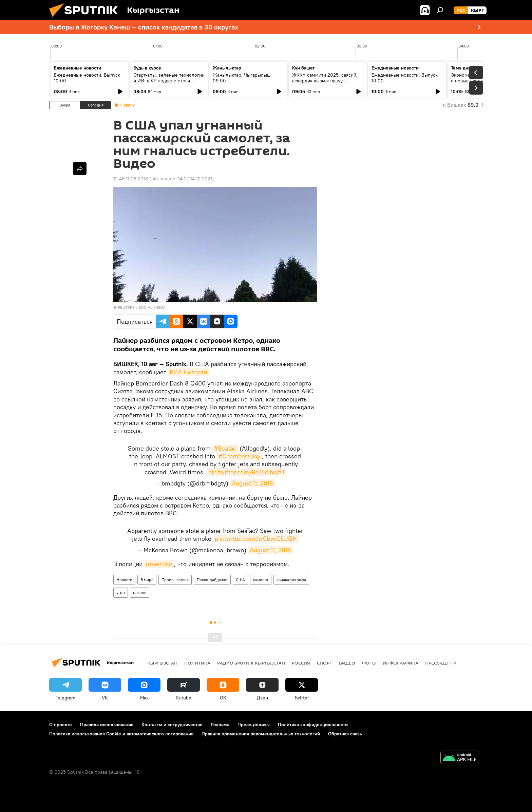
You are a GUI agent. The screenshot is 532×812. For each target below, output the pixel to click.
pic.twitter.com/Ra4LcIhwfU (246, 472)
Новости (124, 580)
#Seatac (225, 448)
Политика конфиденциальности (313, 725)
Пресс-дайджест (212, 580)
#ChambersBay (239, 456)
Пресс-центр (441, 663)
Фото (369, 663)
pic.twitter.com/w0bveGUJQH (256, 539)
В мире (147, 580)
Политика (197, 663)
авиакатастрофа (291, 580)
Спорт (325, 663)
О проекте (61, 725)
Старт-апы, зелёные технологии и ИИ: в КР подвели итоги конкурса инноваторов (169, 81)
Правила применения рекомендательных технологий (261, 734)
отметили (159, 564)
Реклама (220, 725)
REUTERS (126, 307)
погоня (140, 592)
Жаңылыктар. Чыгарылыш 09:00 (242, 78)
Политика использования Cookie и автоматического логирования (121, 734)
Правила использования (107, 725)
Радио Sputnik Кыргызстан (251, 663)
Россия (301, 663)
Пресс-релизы (254, 725)
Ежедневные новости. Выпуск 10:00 (87, 78)
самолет (261, 580)
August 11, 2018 (252, 483)
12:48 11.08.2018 (131, 179)
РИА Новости (188, 372)
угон (121, 592)
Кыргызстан (162, 663)
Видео (347, 663)
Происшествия (175, 580)
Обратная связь (345, 734)
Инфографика (401, 663)
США (240, 580)
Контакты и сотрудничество (172, 725)
